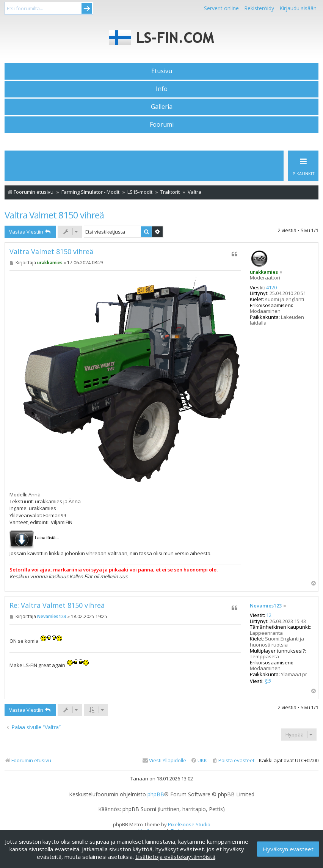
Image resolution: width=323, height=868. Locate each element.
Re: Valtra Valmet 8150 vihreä (57, 605)
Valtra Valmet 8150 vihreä (54, 215)
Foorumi (162, 124)
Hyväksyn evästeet (288, 849)
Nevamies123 (266, 606)
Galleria (162, 107)
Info (162, 89)
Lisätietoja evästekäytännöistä (175, 857)
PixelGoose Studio (189, 824)
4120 (271, 288)
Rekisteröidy (259, 8)
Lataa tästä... (47, 538)
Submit (87, 8)
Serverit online (221, 8)
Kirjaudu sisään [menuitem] (298, 8)
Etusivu (162, 71)
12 (269, 615)
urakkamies (264, 272)
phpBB (156, 794)
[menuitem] (233, 760)
